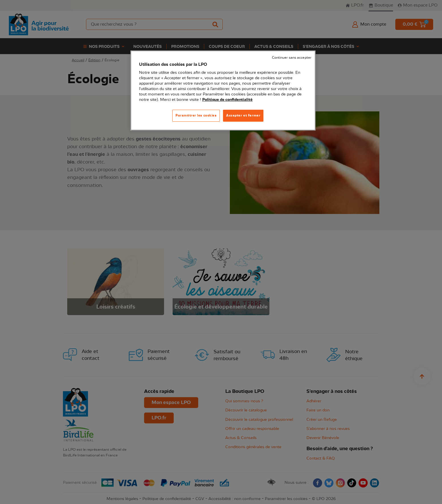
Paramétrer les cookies (196, 115)
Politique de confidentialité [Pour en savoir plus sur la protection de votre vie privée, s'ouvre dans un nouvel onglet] (227, 100)
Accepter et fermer (243, 115)
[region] (223, 90)
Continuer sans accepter (292, 58)
